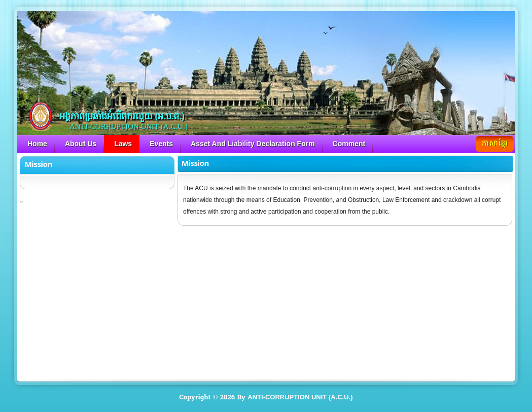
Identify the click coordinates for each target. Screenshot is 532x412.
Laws (123, 144)
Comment (349, 144)
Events (161, 144)
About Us (81, 144)
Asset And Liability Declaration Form (253, 144)
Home (37, 144)
